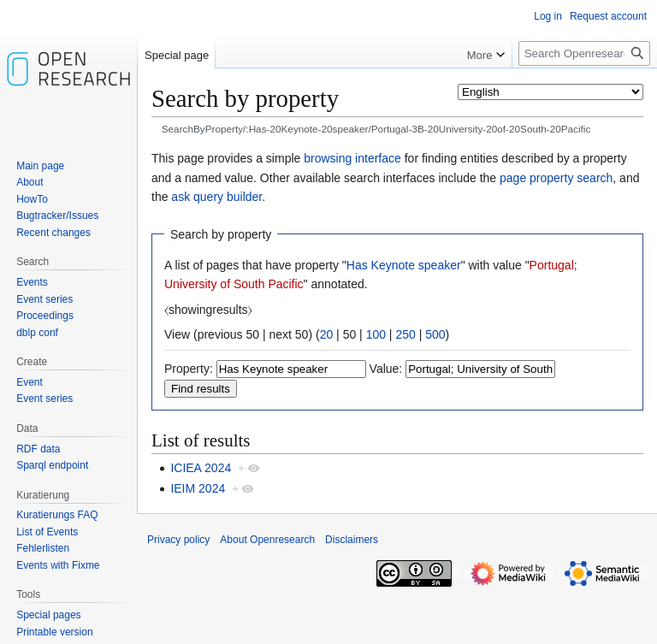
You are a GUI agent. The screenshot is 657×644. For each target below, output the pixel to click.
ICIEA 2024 (201, 468)
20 (327, 334)
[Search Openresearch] (584, 53)
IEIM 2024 (198, 488)
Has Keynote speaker (404, 265)
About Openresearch (267, 540)
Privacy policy (178, 540)
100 (376, 334)
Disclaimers (352, 540)
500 (435, 334)
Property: (189, 369)
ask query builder (216, 197)
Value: (386, 369)
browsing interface (352, 158)
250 (405, 334)
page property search (556, 178)
